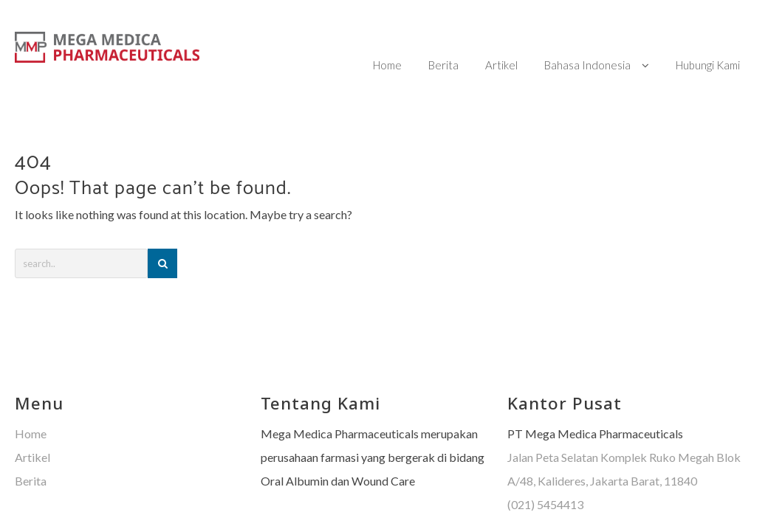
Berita (31, 452)
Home (31, 405)
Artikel (32, 428)
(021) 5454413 (545, 476)
